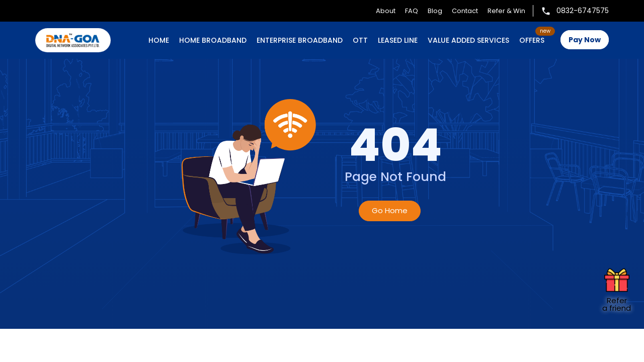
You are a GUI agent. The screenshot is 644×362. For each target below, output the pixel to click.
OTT (360, 40)
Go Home (390, 210)
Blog (435, 11)
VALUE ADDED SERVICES (468, 40)
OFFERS (532, 40)
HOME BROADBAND (213, 40)
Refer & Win (506, 11)
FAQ (412, 11)
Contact (465, 11)
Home (159, 40)
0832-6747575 (575, 11)
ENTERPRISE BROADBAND (300, 40)
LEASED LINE (398, 40)
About (386, 11)
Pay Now (585, 40)
